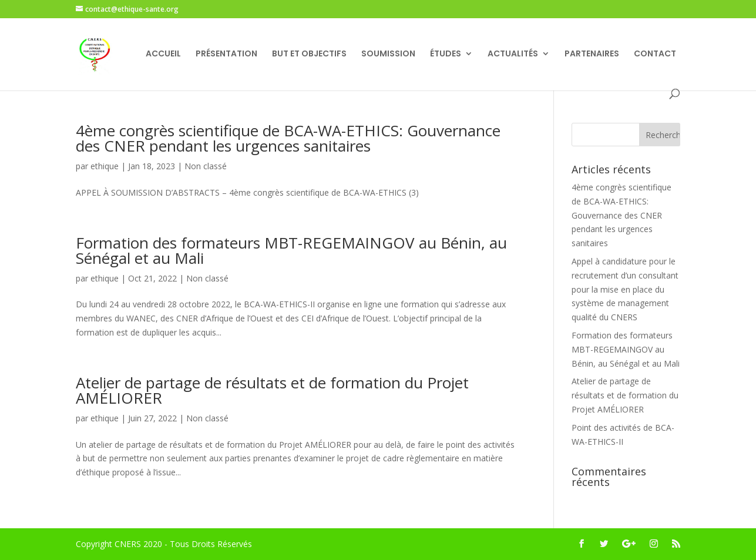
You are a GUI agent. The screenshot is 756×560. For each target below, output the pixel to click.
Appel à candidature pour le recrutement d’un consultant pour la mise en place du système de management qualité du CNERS (625, 289)
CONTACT (655, 54)
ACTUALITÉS (513, 54)
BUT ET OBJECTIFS (309, 54)
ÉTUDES (446, 54)
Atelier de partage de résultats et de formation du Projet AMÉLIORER (272, 390)
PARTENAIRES (592, 54)
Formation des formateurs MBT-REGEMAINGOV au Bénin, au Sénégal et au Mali (291, 250)
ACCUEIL (163, 54)
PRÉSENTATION (226, 54)
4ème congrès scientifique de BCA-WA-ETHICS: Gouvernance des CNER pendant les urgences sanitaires (288, 138)
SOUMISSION (388, 54)
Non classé (206, 166)
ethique (105, 166)
